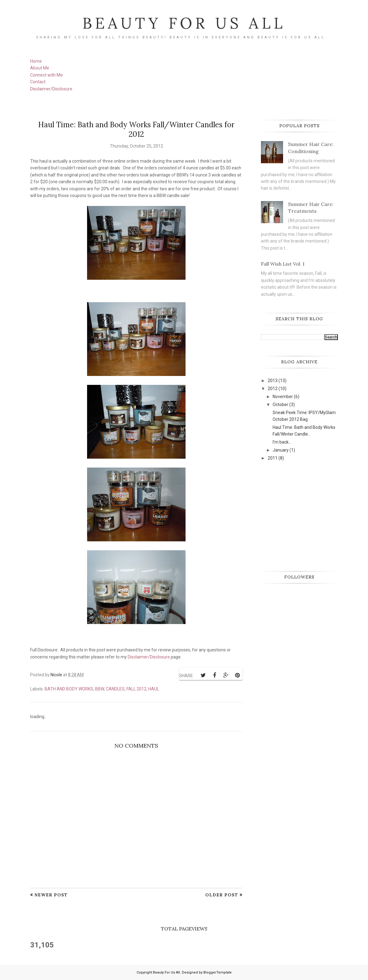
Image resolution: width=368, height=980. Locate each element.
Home (36, 61)
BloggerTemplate (218, 972)
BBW (100, 689)
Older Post (222, 895)
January (281, 450)
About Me (40, 68)
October (280, 405)
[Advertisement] (307, 515)
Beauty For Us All (184, 23)
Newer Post (51, 895)
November (283, 397)
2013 (273, 381)
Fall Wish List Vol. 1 (283, 264)
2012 (273, 389)
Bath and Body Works (69, 689)
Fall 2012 (136, 689)
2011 (273, 458)
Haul (154, 689)
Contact (38, 82)
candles (115, 689)
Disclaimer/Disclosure (51, 89)
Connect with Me (46, 75)
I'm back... (282, 442)
